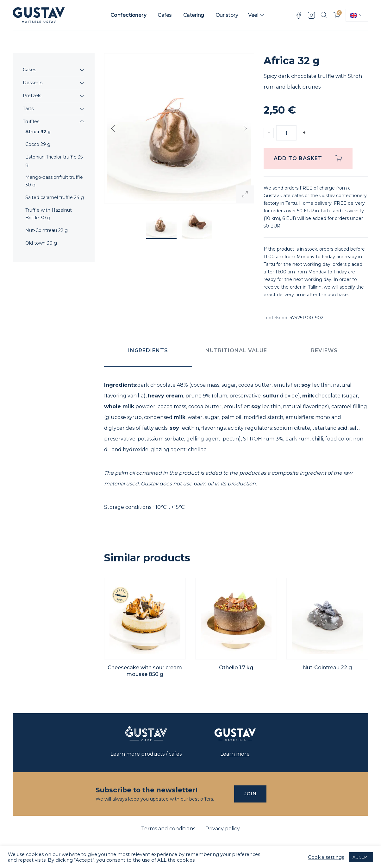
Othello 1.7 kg (236, 668)
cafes (175, 754)
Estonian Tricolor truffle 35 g (54, 161)
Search (324, 15)
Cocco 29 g (38, 144)
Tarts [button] (28, 109)
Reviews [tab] (324, 350)
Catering (194, 15)
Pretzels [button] (32, 96)
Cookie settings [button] (326, 857)
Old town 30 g (41, 243)
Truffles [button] (31, 122)
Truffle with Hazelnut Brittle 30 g (49, 214)
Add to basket (298, 158)
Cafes (165, 15)
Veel (253, 15)
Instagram (311, 15)
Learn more (235, 754)
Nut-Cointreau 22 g (47, 230)
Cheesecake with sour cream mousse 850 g (145, 671)
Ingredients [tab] (148, 350)
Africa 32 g (38, 132)
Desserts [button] (33, 83)
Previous (113, 128)
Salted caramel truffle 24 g (55, 197)
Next (245, 128)
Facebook (299, 15)
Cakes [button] (29, 70)
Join (250, 794)
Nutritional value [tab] (236, 350)
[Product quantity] (286, 133)
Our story (227, 15)
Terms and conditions (168, 829)
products (153, 754)
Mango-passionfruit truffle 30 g (54, 181)
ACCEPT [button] (361, 857)
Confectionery (128, 15)
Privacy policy (223, 829)
